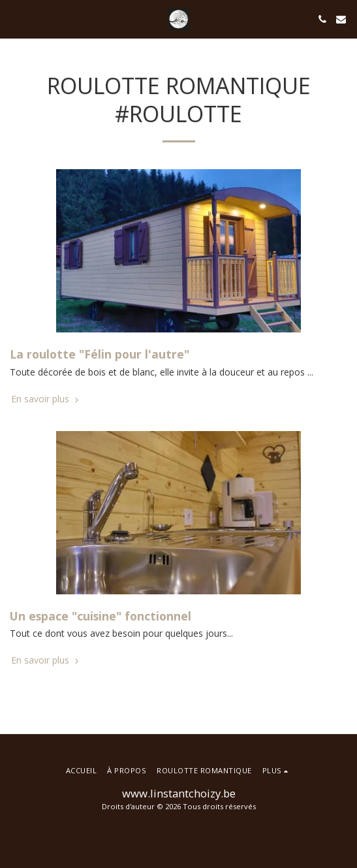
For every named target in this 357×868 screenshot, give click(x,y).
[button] (14, 19)
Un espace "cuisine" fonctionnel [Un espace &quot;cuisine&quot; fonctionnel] (101, 616)
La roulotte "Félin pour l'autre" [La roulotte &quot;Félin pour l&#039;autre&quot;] (100, 354)
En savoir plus (46, 399)
